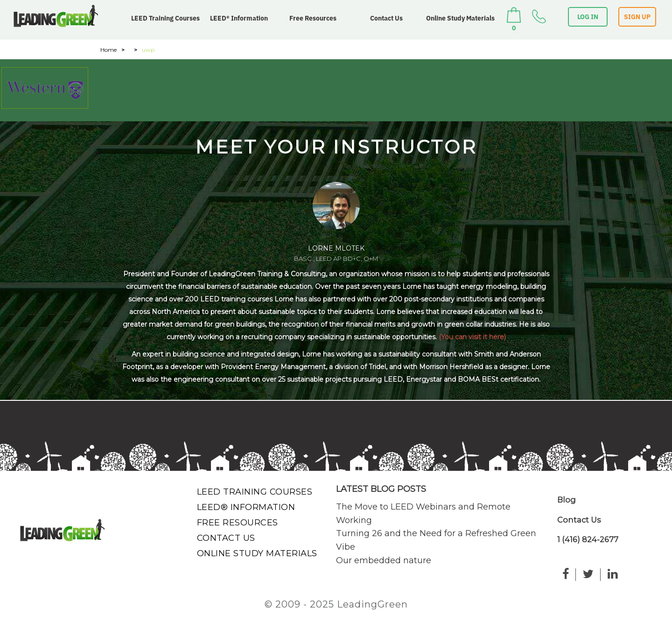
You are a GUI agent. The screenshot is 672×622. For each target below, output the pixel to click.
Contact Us (386, 18)
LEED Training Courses (165, 18)
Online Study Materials (460, 18)
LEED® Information (239, 18)
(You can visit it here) (472, 337)
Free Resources (313, 18)
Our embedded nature (384, 560)
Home (108, 50)
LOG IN (588, 17)
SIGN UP (637, 17)
